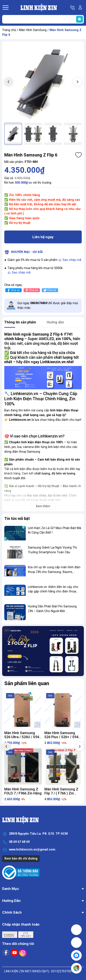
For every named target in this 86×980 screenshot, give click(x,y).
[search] (80, 19)
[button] (77, 82)
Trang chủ (9, 30)
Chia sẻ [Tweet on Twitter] (49, 290)
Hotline (73, 7)
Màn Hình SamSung (33, 30)
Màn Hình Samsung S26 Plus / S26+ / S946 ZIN (62, 737)
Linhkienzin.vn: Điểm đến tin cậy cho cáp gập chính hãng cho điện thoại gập (53, 592)
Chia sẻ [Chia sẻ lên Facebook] (13, 290)
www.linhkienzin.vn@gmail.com (32, 850)
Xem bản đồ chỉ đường (21, 859)
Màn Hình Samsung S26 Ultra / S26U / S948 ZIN (23, 737)
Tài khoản (80, 7)
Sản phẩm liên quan (27, 683)
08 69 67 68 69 (19, 842)
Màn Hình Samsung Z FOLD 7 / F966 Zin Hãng (23, 791)
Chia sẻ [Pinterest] (31, 290)
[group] (43, 82)
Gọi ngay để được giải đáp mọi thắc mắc (48, 306)
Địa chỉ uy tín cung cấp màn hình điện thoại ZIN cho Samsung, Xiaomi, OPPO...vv (54, 572)
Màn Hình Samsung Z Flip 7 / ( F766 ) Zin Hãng (61, 793)
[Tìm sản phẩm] (43, 19)
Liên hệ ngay (43, 237)
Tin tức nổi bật (17, 518)
